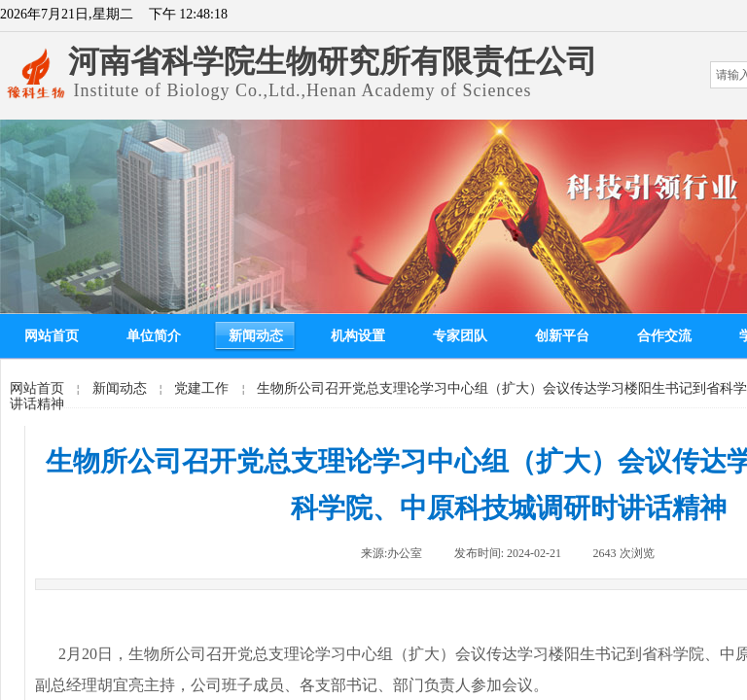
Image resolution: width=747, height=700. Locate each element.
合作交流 (664, 336)
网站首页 (52, 336)
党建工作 (201, 388)
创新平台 (562, 336)
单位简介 (154, 336)
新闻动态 (256, 336)
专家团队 (460, 336)
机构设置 (358, 336)
